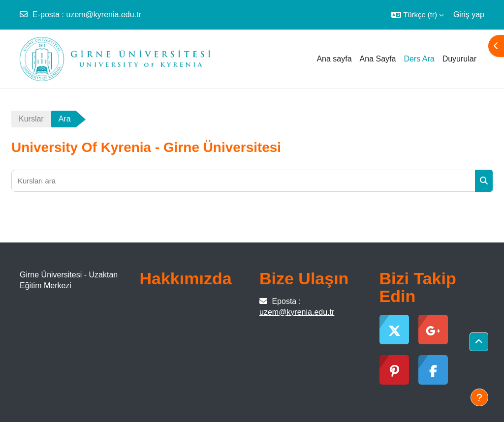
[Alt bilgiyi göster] (479, 397)
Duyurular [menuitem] (459, 59)
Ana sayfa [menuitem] (334, 59)
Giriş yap (469, 15)
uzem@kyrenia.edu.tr (103, 15)
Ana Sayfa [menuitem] (378, 59)
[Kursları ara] (243, 181)
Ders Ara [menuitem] (419, 59)
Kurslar (31, 119)
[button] (417, 15)
